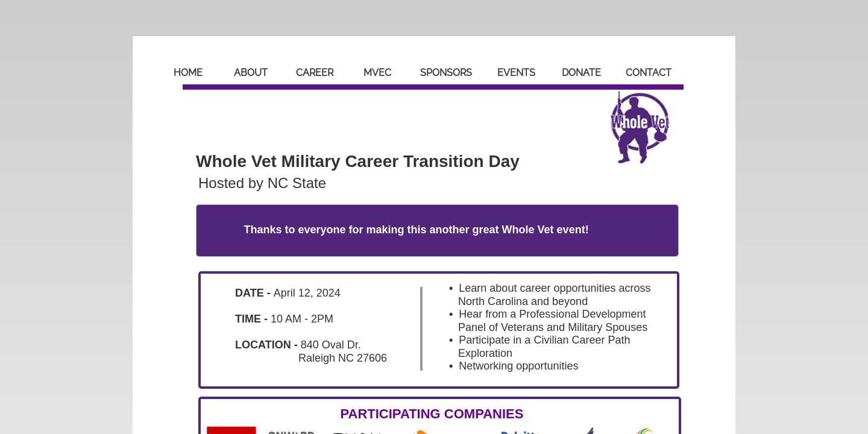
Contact (649, 73)
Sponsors (446, 73)
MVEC (377, 73)
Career (315, 73)
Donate (581, 73)
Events (516, 73)
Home (188, 73)
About (251, 73)
